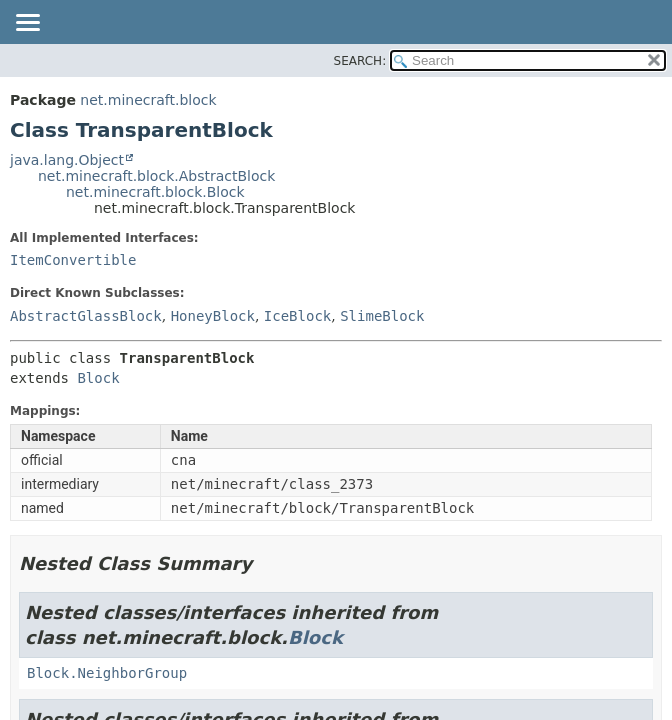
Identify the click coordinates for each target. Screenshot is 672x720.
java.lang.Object (67, 160)
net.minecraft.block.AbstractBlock (156, 176)
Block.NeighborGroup (107, 673)
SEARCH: (360, 61)
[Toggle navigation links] (27, 24)
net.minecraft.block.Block (155, 192)
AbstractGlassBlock (86, 316)
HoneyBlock (213, 316)
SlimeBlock (382, 316)
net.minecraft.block (148, 100)
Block (98, 378)
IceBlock (297, 316)
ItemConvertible (73, 260)
